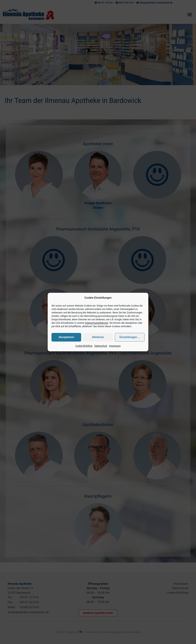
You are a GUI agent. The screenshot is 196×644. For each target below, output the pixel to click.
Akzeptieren (66, 337)
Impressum (115, 346)
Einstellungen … (130, 337)
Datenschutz (101, 346)
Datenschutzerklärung (96, 323)
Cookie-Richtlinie (84, 346)
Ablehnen (98, 337)
